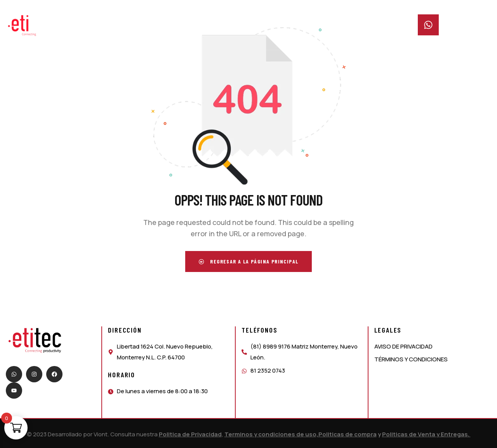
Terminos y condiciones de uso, (271, 434)
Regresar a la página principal (249, 261)
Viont (101, 434)
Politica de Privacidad (190, 434)
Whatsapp (456, 19)
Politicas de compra (348, 434)
